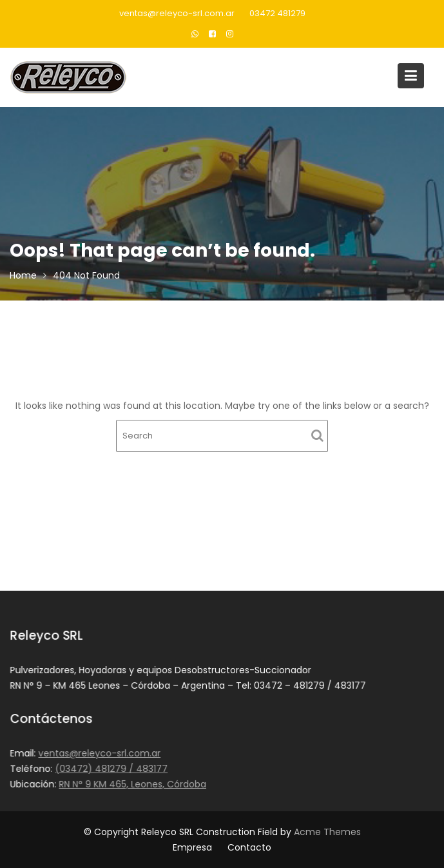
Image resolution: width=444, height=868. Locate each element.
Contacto (249, 847)
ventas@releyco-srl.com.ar (177, 13)
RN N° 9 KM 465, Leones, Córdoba (133, 784)
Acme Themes (327, 832)
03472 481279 (277, 13)
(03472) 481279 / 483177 (112, 769)
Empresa (192, 847)
